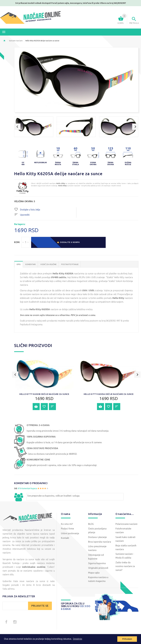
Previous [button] (17, 127)
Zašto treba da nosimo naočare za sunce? (125, 566)
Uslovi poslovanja (70, 533)
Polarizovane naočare (126, 524)
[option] (34, 127)
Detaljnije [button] (78, 639)
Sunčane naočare (16, 41)
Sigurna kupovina (97, 563)
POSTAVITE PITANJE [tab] (70, 264)
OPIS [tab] (19, 264)
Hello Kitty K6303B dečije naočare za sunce (44, 394)
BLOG (91, 524)
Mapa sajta (94, 573)
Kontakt (65, 538)
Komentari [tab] (30, 264)
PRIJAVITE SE (40, 606)
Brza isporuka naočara (100, 542)
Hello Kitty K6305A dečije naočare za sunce (109, 394)
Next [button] (135, 127)
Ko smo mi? (67, 524)
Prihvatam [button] (127, 639)
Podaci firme (67, 529)
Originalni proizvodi (98, 568)
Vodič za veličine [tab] (48, 264)
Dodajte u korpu (68, 242)
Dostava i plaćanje (97, 537)
